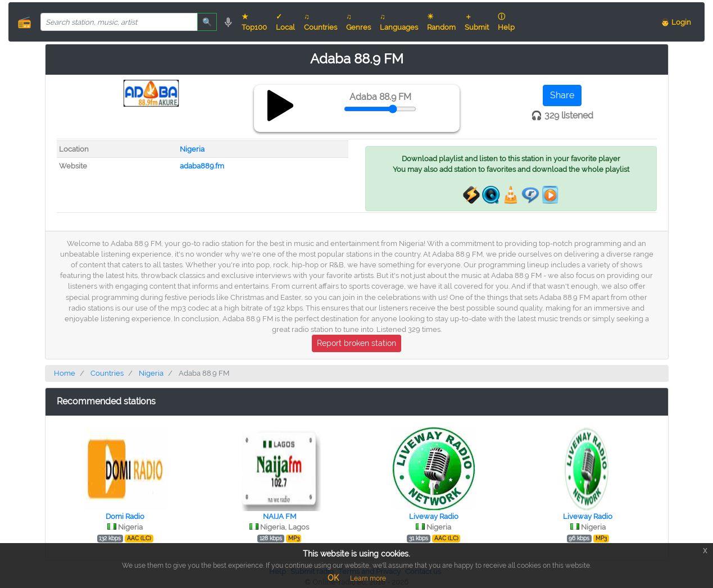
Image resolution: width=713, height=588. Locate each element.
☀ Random (441, 22)
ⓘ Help (506, 22)
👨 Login (676, 22)
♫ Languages (399, 22)
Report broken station (356, 343)
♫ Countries (321, 22)
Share (562, 95)
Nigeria (192, 149)
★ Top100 (254, 22)
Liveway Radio (434, 516)
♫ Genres (358, 22)
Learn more (368, 578)
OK (333, 578)
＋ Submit (477, 22)
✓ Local (285, 22)
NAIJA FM (280, 516)
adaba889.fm (202, 166)
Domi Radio (125, 516)
